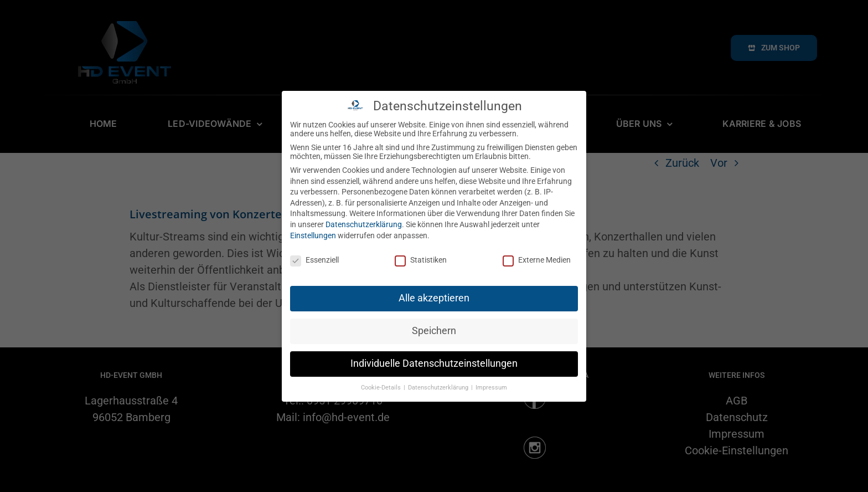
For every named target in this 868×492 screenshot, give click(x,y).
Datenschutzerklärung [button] (439, 384)
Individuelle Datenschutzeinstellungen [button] (434, 360)
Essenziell (314, 257)
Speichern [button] (434, 327)
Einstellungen (313, 232)
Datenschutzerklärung (364, 221)
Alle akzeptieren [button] (434, 295)
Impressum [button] (491, 384)
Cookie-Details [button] (382, 384)
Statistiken (421, 257)
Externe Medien (537, 257)
